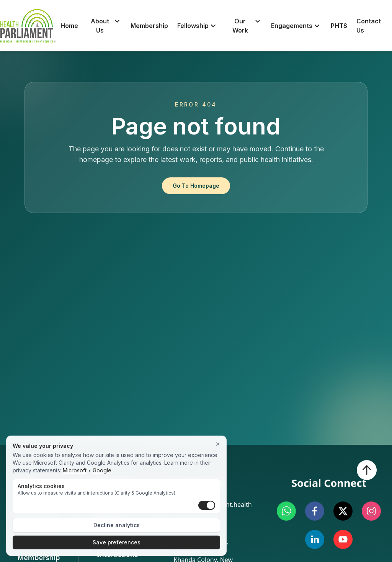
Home (69, 26)
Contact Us (369, 26)
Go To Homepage (196, 186)
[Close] (218, 444)
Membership (149, 26)
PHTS (339, 26)
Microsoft (75, 470)
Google (102, 470)
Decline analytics (117, 525)
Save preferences (117, 542)
